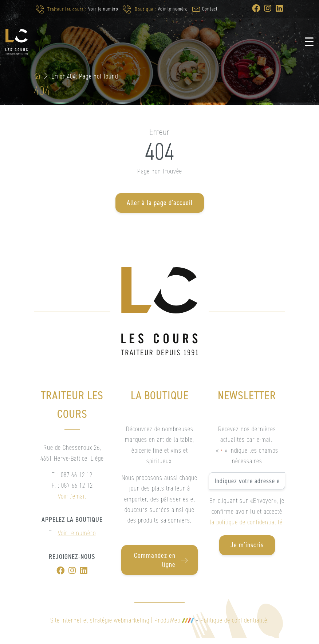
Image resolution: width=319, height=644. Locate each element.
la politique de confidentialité (246, 522)
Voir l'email (72, 496)
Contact (210, 9)
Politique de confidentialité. (234, 620)
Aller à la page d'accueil (160, 203)
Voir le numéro (103, 9)
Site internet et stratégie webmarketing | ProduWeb (122, 620)
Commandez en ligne (161, 560)
